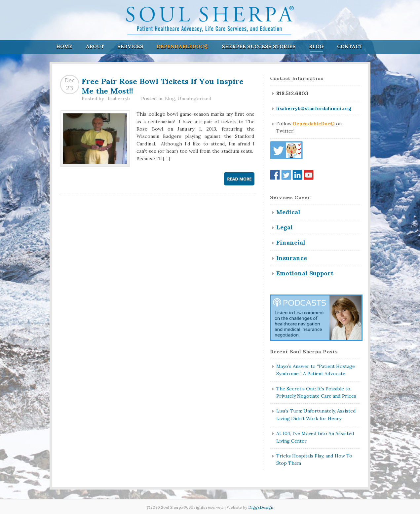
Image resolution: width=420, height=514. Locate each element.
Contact (350, 46)
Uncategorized (194, 99)
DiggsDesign (261, 507)
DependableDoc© (183, 46)
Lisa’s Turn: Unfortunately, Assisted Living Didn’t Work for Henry (316, 415)
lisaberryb (119, 99)
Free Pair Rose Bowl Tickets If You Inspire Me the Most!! (163, 85)
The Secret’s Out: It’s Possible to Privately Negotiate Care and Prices (316, 392)
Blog (316, 46)
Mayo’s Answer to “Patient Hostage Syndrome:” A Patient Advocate (316, 370)
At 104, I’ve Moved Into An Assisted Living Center (315, 437)
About (95, 46)
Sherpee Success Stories (259, 46)
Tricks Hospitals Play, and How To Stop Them (314, 459)
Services (130, 46)
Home (64, 46)
